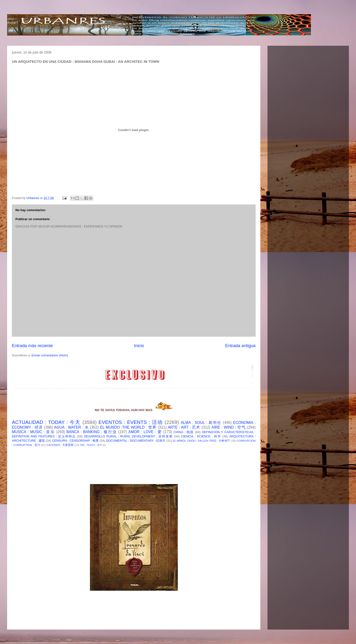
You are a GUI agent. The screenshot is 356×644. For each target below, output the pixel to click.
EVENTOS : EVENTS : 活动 (131, 422)
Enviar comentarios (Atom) (50, 355)
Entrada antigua (240, 346)
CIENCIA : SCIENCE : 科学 (201, 436)
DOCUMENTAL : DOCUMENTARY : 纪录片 (136, 441)
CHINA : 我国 (184, 432)
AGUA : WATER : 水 (71, 427)
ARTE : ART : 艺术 (184, 427)
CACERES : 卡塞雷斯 (60, 445)
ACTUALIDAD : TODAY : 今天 (46, 422)
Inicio (139, 346)
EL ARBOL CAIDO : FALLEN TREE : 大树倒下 (201, 441)
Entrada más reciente (32, 346)
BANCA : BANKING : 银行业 (92, 432)
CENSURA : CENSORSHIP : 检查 (75, 441)
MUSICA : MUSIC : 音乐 (33, 432)
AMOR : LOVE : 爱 (145, 432)
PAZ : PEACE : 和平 (91, 445)
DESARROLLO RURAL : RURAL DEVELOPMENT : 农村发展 (128, 436)
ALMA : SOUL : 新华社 (201, 423)
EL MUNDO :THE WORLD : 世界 (128, 427)
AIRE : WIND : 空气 (229, 427)
